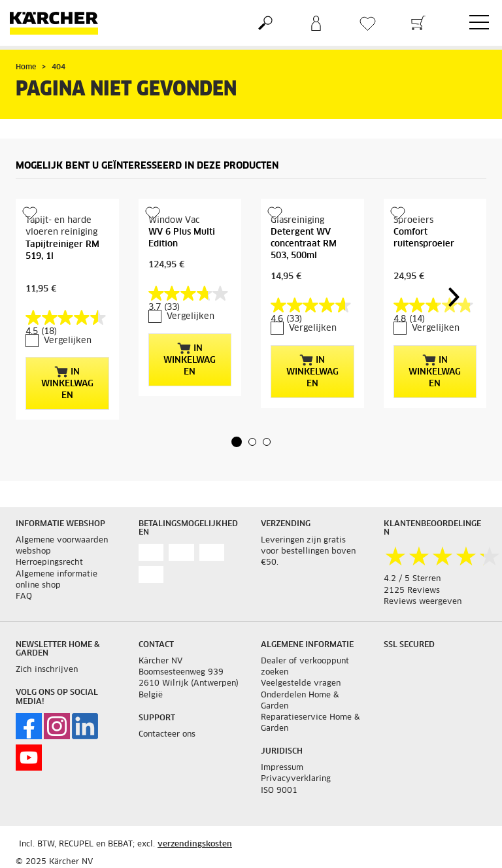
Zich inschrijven (47, 670)
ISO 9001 (279, 791)
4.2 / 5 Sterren (412, 579)
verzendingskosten (195, 844)
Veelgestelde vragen (301, 684)
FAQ (24, 597)
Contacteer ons (167, 735)
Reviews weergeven (423, 602)
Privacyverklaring (296, 779)
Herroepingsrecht (49, 563)
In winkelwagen (67, 383)
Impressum (282, 768)
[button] (237, 442)
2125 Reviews (412, 591)
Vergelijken (68, 341)
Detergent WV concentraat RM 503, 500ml (304, 244)
